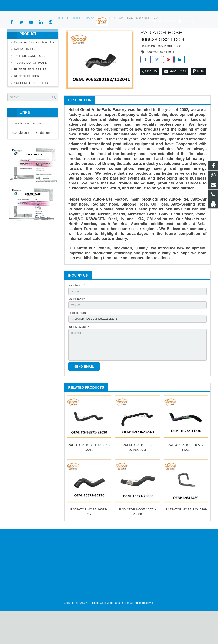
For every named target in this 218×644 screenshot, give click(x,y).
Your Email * (77, 326)
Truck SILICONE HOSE (30, 81)
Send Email (175, 97)
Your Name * (77, 311)
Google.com (21, 158)
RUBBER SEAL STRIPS (30, 95)
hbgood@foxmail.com (54, 5)
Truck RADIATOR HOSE (30, 88)
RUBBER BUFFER (27, 102)
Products (76, 43)
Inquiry (150, 97)
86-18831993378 (22, 5)
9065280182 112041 (160, 78)
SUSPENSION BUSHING (31, 109)
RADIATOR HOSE (97, 43)
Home (62, 43)
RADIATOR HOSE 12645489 (186, 542)
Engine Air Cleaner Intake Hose (35, 68)
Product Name (78, 340)
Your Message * (79, 355)
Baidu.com (43, 158)
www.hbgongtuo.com (27, 149)
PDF (199, 97)
